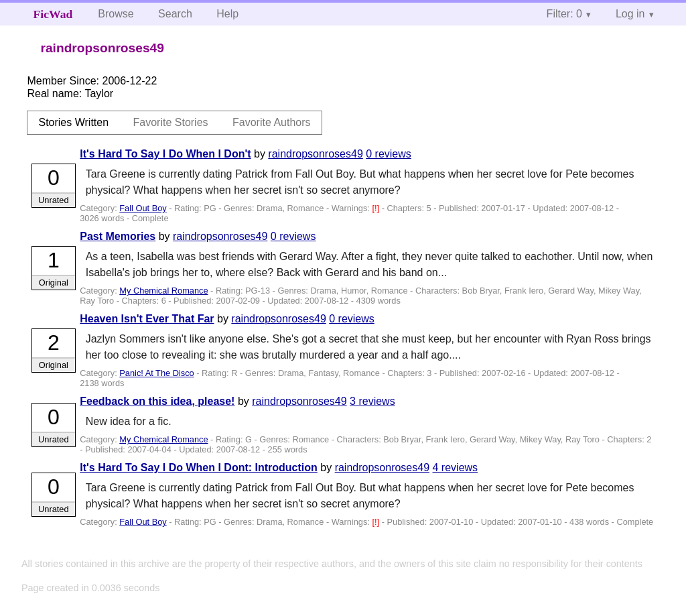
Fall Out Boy (143, 208)
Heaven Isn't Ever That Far (147, 319)
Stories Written (73, 122)
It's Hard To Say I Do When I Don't (165, 154)
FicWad (53, 14)
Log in (630, 14)
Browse (116, 14)
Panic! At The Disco (156, 373)
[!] (376, 208)
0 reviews (389, 154)
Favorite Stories (171, 122)
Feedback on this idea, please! (157, 401)
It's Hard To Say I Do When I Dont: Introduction (199, 468)
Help (227, 14)
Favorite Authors (272, 122)
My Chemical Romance (163, 291)
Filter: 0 (564, 14)
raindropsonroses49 (315, 154)
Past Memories (118, 236)
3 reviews (372, 401)
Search (175, 14)
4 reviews (456, 468)
